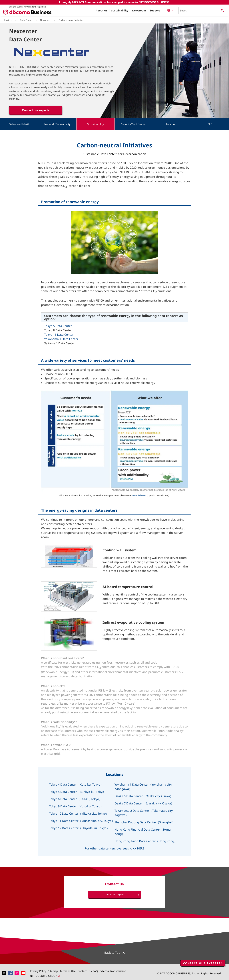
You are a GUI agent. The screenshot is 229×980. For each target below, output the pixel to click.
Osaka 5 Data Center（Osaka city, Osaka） (144, 796)
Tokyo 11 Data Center (59, 335)
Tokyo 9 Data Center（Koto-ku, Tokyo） (76, 806)
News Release (138, 495)
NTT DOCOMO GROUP (45, 976)
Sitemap (53, 971)
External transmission (113, 971)
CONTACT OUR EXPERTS (202, 955)
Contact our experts (36, 110)
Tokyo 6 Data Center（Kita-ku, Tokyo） (76, 799)
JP (170, 10)
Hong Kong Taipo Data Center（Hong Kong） (146, 841)
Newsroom (139, 10)
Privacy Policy (38, 971)
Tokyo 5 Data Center (58, 326)
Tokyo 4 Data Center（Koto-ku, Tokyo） (76, 784)
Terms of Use (68, 971)
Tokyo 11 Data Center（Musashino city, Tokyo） (82, 821)
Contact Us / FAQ (88, 971)
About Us (102, 10)
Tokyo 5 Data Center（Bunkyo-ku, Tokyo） (78, 792)
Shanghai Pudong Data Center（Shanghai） (145, 822)
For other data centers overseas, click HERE (115, 848)
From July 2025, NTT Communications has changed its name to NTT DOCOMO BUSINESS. (114, 2)
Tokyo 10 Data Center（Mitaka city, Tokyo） (79, 814)
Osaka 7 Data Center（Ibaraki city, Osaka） (144, 803)
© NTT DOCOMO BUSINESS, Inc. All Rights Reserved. (189, 973)
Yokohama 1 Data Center (61, 339)
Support (155, 10)
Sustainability (120, 10)
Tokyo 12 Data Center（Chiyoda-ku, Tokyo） (79, 828)
